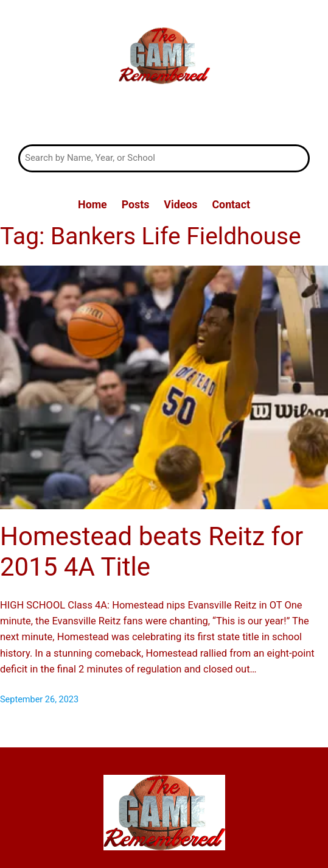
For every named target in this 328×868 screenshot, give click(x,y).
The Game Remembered (164, 116)
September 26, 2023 (39, 700)
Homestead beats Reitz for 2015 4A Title (152, 552)
